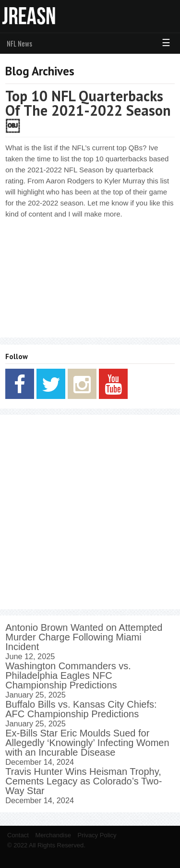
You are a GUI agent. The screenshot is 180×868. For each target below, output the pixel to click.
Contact (18, 835)
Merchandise (53, 835)
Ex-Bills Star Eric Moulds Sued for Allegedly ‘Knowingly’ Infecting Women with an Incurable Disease (87, 743)
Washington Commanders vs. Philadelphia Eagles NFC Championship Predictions (68, 675)
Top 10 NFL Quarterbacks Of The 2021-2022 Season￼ (88, 110)
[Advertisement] (90, 512)
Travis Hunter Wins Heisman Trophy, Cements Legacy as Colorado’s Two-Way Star (84, 781)
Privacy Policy (97, 835)
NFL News (19, 43)
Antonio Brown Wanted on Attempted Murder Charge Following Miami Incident (84, 637)
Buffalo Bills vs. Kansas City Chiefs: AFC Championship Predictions (81, 709)
